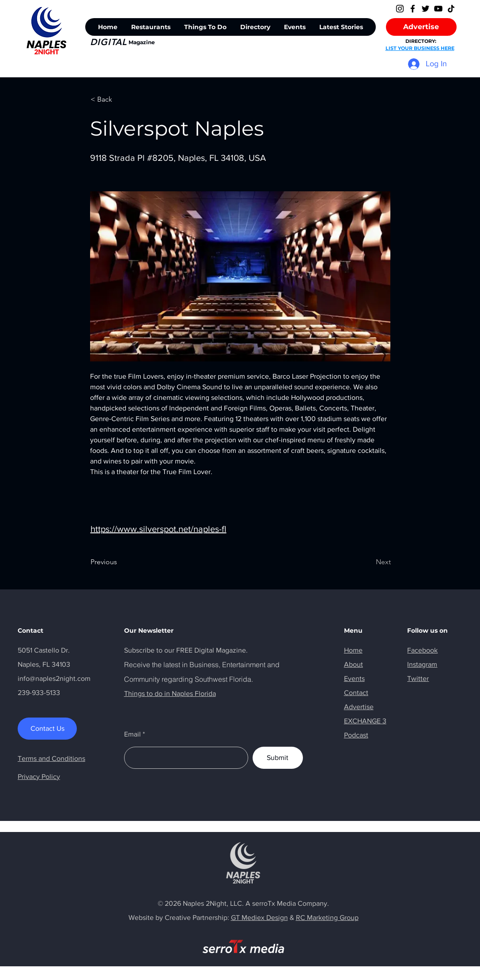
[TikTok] (451, 9)
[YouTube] (438, 9)
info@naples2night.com (54, 678)
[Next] (369, 562)
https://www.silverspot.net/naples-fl (159, 529)
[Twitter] (425, 9)
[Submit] (278, 758)
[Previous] (120, 562)
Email (132, 734)
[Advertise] (421, 27)
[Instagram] (400, 9)
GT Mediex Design (259, 917)
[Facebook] (413, 9)
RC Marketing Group (327, 917)
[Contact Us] (47, 729)
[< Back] (120, 99)
